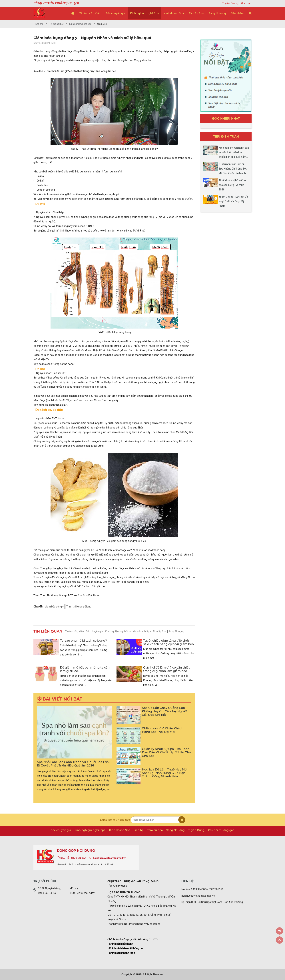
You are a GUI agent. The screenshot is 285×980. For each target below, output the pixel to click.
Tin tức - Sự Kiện (90, 13)
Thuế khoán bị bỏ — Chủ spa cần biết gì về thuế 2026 (232, 185)
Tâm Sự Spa (196, 13)
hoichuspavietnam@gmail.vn (110, 858)
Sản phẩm (237, 13)
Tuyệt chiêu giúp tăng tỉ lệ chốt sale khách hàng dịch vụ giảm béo (168, 642)
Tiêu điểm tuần (226, 137)
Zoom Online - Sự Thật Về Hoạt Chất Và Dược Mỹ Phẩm (233, 201)
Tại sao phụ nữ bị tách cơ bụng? (83, 641)
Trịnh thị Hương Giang (79, 607)
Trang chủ (38, 24)
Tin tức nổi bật (56, 24)
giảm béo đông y (54, 607)
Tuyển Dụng (231, 3)
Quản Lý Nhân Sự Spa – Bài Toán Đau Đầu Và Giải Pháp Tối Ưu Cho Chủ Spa (166, 752)
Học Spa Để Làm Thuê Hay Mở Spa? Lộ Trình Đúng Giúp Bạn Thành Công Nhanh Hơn (164, 773)
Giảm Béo (102, 24)
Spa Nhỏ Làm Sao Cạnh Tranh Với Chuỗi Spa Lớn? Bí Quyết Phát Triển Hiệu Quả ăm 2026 (74, 764)
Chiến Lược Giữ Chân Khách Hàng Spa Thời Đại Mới (163, 730)
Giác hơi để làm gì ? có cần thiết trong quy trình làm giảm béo (81, 71)
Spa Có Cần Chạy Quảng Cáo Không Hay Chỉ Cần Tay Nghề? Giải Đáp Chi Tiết (164, 711)
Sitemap (246, 3)
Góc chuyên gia (115, 13)
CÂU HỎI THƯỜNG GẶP (73, 858)
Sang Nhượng (217, 13)
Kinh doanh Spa (174, 13)
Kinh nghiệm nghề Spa (144, 13)
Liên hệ (139, 830)
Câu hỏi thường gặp (221, 830)
